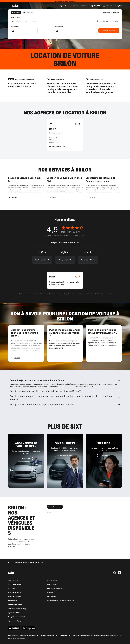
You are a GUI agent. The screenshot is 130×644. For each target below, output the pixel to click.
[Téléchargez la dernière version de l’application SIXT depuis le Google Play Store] (29, 628)
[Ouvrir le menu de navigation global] (9, 6)
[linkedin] (119, 573)
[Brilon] (49, 513)
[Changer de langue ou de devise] (96, 6)
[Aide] (63, 6)
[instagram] (115, 573)
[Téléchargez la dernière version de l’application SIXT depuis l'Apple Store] (14, 628)
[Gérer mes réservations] (79, 6)
